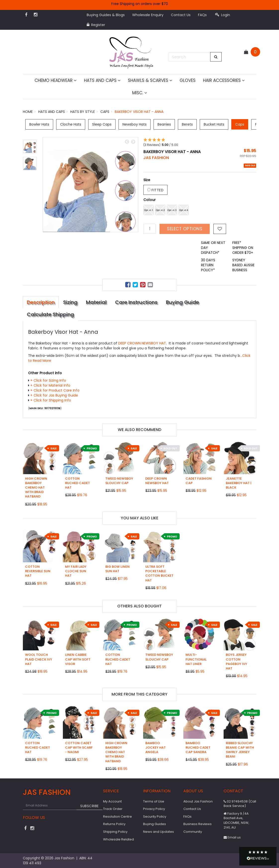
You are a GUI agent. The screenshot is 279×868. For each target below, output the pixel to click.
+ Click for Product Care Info (55, 390)
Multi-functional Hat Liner (196, 659)
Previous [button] (127, 142)
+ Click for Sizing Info (48, 380)
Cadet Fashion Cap (199, 481)
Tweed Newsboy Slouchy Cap (119, 481)
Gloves (188, 80)
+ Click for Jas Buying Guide (54, 395)
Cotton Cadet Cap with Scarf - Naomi (79, 748)
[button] (258, 856)
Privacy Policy (154, 809)
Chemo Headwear (56, 80)
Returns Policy (114, 824)
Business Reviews (198, 824)
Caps (240, 124)
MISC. (140, 93)
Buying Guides (155, 824)
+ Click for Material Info (50, 385)
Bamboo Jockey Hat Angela (156, 748)
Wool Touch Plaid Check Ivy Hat (39, 659)
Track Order (113, 809)
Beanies (164, 124)
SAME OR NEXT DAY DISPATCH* (213, 248)
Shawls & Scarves (150, 80)
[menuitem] (128, 285)
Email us (232, 837)
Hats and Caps (102, 80)
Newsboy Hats (135, 124)
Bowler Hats (39, 124)
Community (193, 832)
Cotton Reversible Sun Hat (38, 571)
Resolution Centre (118, 817)
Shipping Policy (115, 832)
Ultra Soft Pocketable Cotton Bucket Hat (159, 573)
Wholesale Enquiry (148, 15)
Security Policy (155, 817)
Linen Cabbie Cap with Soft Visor (78, 659)
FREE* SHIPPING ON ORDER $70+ (243, 248)
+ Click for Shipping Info (51, 400)
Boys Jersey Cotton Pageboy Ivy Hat (237, 662)
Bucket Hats (214, 124)
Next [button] (133, 142)
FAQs (202, 15)
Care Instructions (136, 302)
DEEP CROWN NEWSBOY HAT (142, 343)
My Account (112, 801)
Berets (187, 124)
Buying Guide (182, 302)
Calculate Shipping (50, 314)
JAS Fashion (156, 158)
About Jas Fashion (198, 801)
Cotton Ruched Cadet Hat (78, 483)
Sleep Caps (102, 124)
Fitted (156, 190)
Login (223, 15)
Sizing (70, 302)
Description (41, 302)
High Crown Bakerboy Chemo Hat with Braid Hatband (36, 488)
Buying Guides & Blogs (106, 15)
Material (96, 302)
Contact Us (181, 15)
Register (96, 25)
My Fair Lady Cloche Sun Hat (76, 571)
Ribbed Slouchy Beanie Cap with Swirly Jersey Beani (240, 750)
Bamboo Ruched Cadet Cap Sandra (198, 748)
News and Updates (159, 832)
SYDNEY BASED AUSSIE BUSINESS (243, 265)
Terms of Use (154, 801)
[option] (90, 185)
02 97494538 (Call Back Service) (240, 804)
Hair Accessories (224, 80)
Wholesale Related (119, 839)
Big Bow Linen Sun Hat (118, 569)
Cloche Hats (71, 124)
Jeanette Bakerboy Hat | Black (239, 483)
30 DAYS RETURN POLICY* (208, 265)
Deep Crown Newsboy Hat (157, 481)
